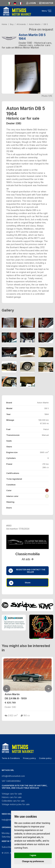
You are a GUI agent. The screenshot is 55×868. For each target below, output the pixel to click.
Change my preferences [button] (33, 861)
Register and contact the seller (27, 571)
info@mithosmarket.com (13, 776)
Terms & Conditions (11, 758)
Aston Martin (35, 24)
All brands (21, 24)
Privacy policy (29, 758)
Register (46, 3)
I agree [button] (33, 855)
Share (20, 583)
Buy (12, 24)
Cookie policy (45, 758)
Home (4, 24)
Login (31, 3)
